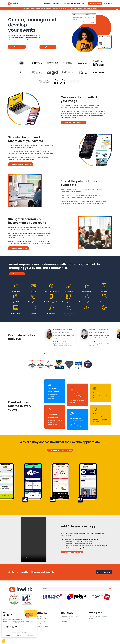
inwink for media (67, 621)
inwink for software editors (70, 617)
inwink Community (41, 624)
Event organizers (67, 619)
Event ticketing (40, 621)
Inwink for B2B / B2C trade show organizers (98, 617)
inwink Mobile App (41, 619)
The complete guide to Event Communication (82, 9)
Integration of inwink (42, 626)
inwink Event (39, 617)
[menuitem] (108, 4)
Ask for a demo (104, 572)
